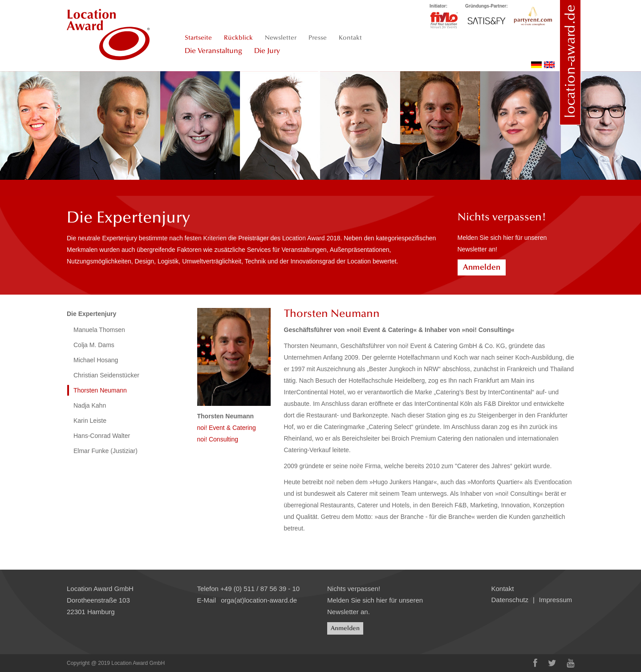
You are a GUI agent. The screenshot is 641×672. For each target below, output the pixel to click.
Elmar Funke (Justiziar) (105, 451)
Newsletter (281, 38)
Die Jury (267, 51)
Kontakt (350, 38)
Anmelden (482, 267)
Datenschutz (510, 600)
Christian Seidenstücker (106, 375)
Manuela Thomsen (99, 330)
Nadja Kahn (90, 405)
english (549, 65)
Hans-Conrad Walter (102, 436)
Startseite (198, 38)
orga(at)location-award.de (259, 600)
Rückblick (238, 38)
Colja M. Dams (94, 345)
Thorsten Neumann (100, 390)
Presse (318, 38)
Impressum (556, 600)
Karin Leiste (90, 421)
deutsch (536, 65)
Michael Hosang (96, 360)
